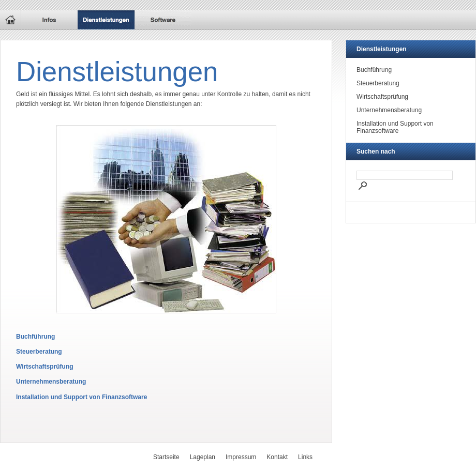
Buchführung (35, 337)
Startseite (166, 457)
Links (305, 457)
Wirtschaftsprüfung (45, 367)
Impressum (241, 457)
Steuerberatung (39, 352)
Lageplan (203, 457)
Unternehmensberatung (51, 382)
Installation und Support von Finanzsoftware (81, 397)
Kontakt (277, 457)
